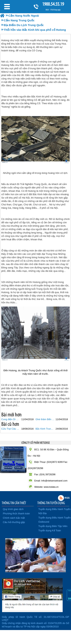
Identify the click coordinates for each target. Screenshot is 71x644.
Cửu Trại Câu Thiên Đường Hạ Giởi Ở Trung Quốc (11, 429)
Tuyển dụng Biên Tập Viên (53, 526)
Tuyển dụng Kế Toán (50, 530)
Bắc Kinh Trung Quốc (45, 429)
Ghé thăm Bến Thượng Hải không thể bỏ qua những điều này (45, 419)
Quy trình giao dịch (13, 509)
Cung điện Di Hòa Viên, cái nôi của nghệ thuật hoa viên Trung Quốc (11, 419)
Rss (61, 498)
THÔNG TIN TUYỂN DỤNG (51, 503)
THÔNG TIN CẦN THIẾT (14, 503)
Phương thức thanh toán (16, 513)
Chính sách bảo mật (14, 518)
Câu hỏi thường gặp (14, 522)
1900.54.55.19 (53, 4)
